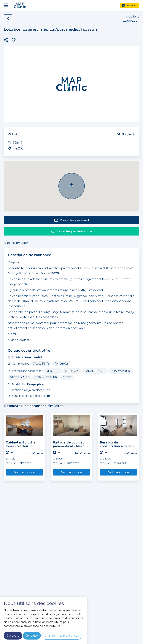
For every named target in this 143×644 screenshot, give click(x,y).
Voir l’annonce (24, 472)
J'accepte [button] (13, 636)
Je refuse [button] (32, 636)
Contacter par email (72, 220)
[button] (6, 40)
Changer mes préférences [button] (62, 636)
